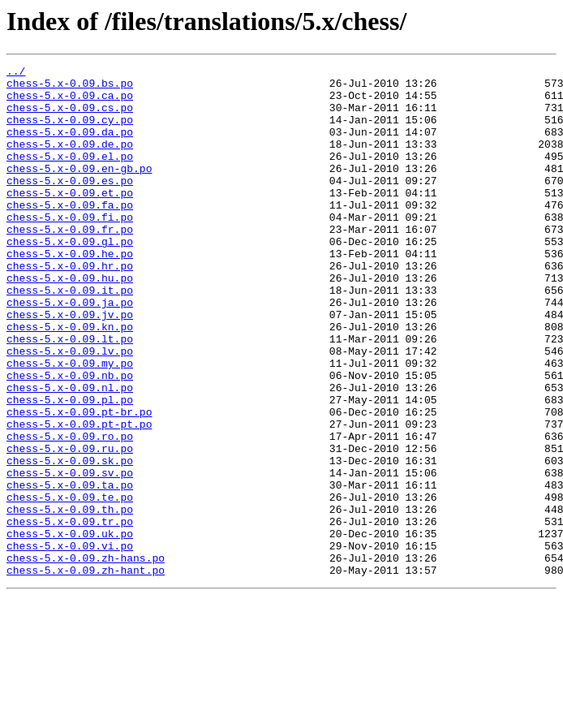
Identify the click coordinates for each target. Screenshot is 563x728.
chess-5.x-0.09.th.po (70, 599)
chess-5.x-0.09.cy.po (70, 131)
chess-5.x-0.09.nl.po (70, 453)
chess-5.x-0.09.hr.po (70, 307)
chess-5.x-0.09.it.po (70, 336)
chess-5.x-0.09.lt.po (70, 394)
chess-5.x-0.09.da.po (70, 146)
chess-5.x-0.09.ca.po (70, 102)
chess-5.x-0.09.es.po (70, 205)
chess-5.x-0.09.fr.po (70, 263)
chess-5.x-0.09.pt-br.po (79, 482)
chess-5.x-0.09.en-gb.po (79, 190)
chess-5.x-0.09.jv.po (70, 365)
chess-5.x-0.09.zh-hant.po (86, 672)
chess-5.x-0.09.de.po (70, 161)
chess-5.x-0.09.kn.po (70, 380)
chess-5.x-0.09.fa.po (70, 234)
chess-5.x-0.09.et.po (70, 219)
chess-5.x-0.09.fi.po (70, 248)
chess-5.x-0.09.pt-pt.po (79, 497)
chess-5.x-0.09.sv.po (70, 555)
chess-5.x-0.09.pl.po (70, 467)
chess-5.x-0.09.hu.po (70, 321)
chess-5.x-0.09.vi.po (70, 643)
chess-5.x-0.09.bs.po (70, 88)
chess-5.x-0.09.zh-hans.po (86, 657)
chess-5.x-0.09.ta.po (70, 570)
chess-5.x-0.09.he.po (70, 292)
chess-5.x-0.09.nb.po (70, 438)
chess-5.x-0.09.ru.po (70, 526)
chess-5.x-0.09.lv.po (70, 409)
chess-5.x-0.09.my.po (70, 424)
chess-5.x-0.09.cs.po (70, 117)
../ (16, 73)
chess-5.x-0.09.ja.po (70, 351)
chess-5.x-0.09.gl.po (70, 278)
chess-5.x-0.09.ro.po (70, 511)
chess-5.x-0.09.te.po (70, 584)
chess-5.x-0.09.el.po (70, 175)
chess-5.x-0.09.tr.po (70, 614)
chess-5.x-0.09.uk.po (70, 628)
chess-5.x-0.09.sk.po (70, 541)
